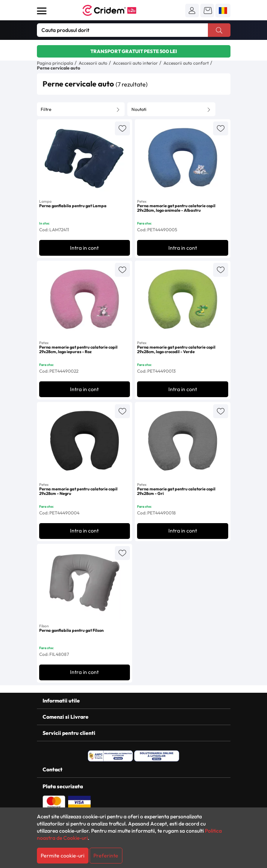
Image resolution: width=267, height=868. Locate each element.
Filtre (46, 109)
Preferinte (106, 856)
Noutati (139, 109)
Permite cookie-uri (63, 856)
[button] (192, 11)
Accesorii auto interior (135, 63)
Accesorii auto (93, 63)
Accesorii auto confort (186, 63)
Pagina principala (55, 63)
